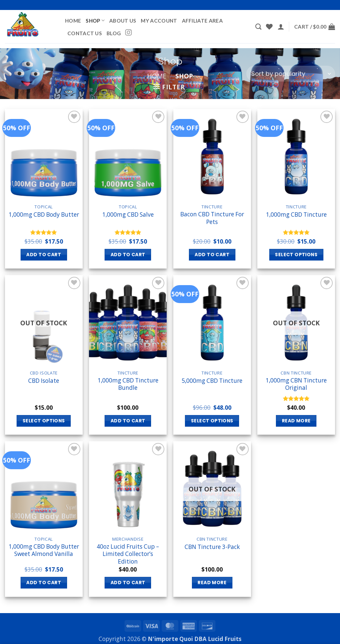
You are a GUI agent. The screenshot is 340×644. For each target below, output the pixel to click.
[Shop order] (291, 74)
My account (159, 21)
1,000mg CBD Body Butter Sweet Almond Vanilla (44, 550)
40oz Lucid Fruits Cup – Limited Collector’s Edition (128, 554)
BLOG (114, 33)
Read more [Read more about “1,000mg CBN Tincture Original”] (296, 421)
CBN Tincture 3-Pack (212, 547)
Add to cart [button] (44, 255)
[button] (281, 27)
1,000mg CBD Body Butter (44, 215)
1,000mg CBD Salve (128, 215)
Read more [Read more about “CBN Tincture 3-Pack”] (212, 583)
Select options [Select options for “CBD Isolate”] (44, 421)
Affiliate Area (202, 21)
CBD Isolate (44, 381)
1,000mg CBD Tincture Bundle (128, 384)
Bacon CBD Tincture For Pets (212, 218)
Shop (95, 20)
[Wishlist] (269, 27)
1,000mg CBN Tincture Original (296, 384)
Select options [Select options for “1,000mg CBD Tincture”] (296, 255)
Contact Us (85, 33)
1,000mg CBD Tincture (296, 215)
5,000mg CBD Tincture (212, 381)
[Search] (258, 27)
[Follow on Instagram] (128, 33)
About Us (123, 21)
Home (73, 21)
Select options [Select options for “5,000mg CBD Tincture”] (212, 421)
